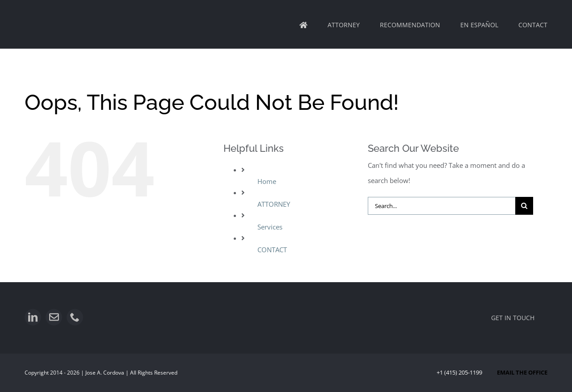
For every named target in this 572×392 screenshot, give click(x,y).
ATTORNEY (274, 204)
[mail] (54, 317)
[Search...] (442, 206)
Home (267, 181)
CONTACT (272, 250)
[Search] (524, 206)
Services (270, 227)
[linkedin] (33, 317)
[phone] (75, 317)
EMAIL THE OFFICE (522, 372)
